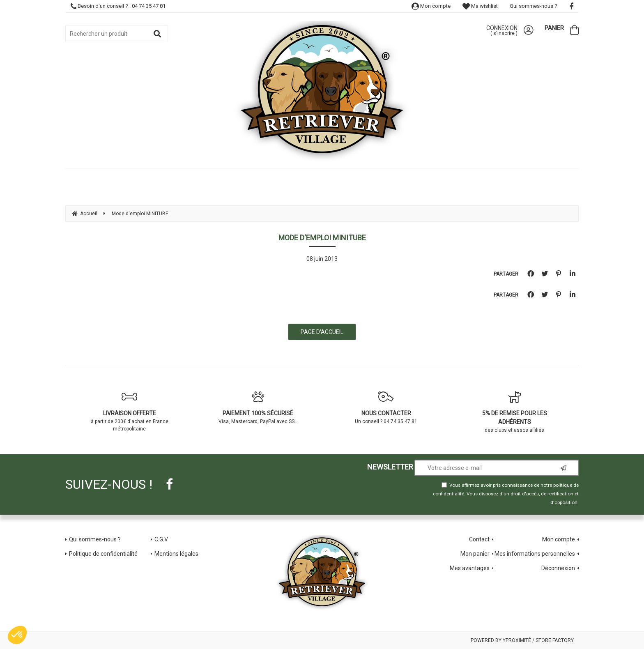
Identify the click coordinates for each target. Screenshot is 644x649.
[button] (17, 635)
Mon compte (431, 6)
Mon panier (475, 554)
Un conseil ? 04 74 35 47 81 (386, 407)
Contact (479, 539)
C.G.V (161, 539)
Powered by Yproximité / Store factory (522, 640)
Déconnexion (558, 568)
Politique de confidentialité (103, 554)
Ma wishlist (480, 6)
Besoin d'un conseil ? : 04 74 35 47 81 (118, 6)
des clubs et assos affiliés (515, 412)
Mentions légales (176, 554)
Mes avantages (470, 568)
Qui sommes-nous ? (534, 6)
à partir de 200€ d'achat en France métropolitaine (130, 411)
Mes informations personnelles (535, 554)
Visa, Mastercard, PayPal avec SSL (258, 407)
